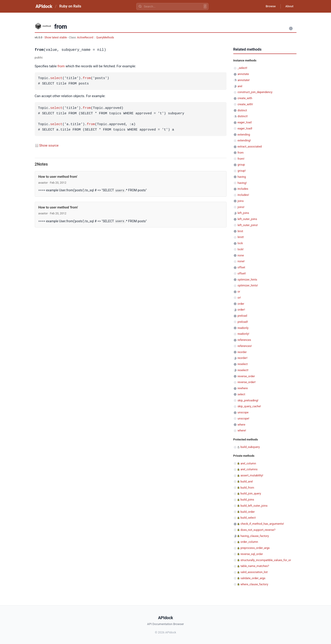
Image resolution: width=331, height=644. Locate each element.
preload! (243, 322)
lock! (241, 249)
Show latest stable (56, 37)
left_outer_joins (247, 219)
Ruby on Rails (70, 6)
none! (241, 261)
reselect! (243, 370)
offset (241, 267)
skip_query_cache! (249, 406)
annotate (243, 74)
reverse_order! (247, 382)
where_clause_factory (254, 584)
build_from (247, 488)
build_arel (247, 481)
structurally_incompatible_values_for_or (266, 560)
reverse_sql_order (252, 554)
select (56, 78)
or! (239, 298)
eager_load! (245, 128)
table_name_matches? (255, 566)
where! (242, 430)
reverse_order (246, 376)
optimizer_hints (247, 280)
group (241, 165)
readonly (243, 328)
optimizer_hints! (248, 285)
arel (240, 86)
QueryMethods (105, 37)
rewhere (243, 388)
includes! (243, 195)
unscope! (243, 418)
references (244, 340)
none (241, 255)
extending (244, 135)
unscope (243, 412)
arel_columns (249, 469)
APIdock (44, 6)
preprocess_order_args (255, 548)
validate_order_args (253, 578)
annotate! (244, 80)
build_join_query (251, 493)
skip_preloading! (248, 400)
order (241, 304)
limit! (241, 237)
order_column (249, 542)
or (239, 292)
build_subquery (250, 447)
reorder (242, 352)
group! (242, 171)
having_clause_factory (255, 536)
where (241, 425)
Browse (268, 6)
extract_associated (250, 146)
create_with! (245, 104)
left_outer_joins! (248, 225)
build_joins (247, 500)
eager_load (245, 122)
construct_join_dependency (255, 92)
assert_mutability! (252, 475)
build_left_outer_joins (254, 506)
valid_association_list (254, 572)
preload (242, 316)
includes (243, 189)
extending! (244, 140)
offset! (242, 273)
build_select (248, 518)
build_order (248, 512)
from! (241, 159)
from (61, 66)
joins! (241, 207)
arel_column (248, 463)
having (242, 177)
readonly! (243, 334)
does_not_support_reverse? (258, 530)
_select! (242, 68)
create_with (245, 98)
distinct (242, 110)
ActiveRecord (85, 37)
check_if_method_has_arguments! (262, 524)
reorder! (243, 358)
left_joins (243, 213)
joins (241, 201)
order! (241, 310)
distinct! (243, 116)
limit (240, 231)
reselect (243, 364)
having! (242, 183)
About (289, 6)
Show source (49, 145)
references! (245, 346)
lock (240, 243)
